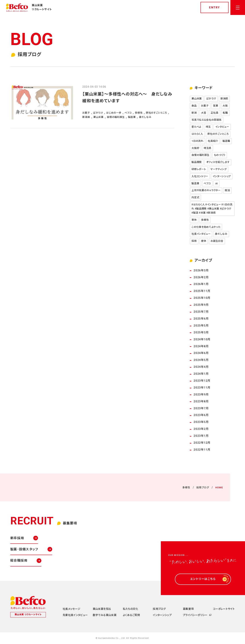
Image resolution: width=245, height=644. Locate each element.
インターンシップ (222, 176)
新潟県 (224, 99)
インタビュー (222, 127)
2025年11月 (202, 291)
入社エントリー (200, 176)
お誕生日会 (217, 241)
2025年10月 (202, 298)
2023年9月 (201, 395)
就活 (227, 190)
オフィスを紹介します (218, 162)
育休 (194, 220)
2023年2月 (201, 429)
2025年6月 (201, 319)
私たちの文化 (131, 609)
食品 (194, 106)
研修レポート (199, 169)
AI (217, 183)
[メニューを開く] (238, 7)
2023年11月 (202, 388)
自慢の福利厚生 (200, 155)
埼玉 (208, 127)
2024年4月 (201, 367)
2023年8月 (201, 401)
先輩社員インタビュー (75, 615)
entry (215, 7)
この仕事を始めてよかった (206, 227)
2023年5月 (201, 422)
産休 (204, 241)
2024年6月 (201, 353)
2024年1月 (201, 374)
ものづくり (220, 155)
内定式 (195, 197)
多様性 (205, 220)
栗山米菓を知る (102, 609)
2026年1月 (201, 284)
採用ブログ (203, 487)
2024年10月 (202, 339)
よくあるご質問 (131, 615)
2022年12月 (202, 443)
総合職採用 (19, 560)
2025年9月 (201, 305)
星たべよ (196, 127)
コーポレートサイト (224, 609)
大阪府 (195, 148)
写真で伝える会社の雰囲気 (206, 120)
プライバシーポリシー (195, 615)
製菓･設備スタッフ (24, 549)
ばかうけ (211, 99)
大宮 (204, 113)
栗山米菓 (197, 99)
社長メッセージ (71, 609)
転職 (225, 113)
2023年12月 (202, 381)
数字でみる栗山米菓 (105, 615)
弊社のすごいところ (218, 134)
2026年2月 (201, 277)
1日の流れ (197, 141)
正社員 (214, 113)
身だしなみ (221, 234)
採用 (194, 241)
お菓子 (205, 106)
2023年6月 (201, 415)
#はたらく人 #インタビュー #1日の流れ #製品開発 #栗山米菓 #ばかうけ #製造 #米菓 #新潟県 (212, 209)
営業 (216, 106)
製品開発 (197, 162)
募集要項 (188, 609)
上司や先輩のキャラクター (206, 190)
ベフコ (207, 183)
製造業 (195, 183)
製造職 (226, 141)
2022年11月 (202, 450)
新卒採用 (17, 538)
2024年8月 (201, 346)
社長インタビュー (201, 234)
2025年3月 (201, 332)
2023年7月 (201, 408)
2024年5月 (201, 360)
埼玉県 (208, 148)
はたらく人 (197, 134)
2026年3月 (201, 270)
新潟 (194, 113)
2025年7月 (201, 312)
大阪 (225, 106)
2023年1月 (201, 436)
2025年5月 (201, 326)
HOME (219, 487)
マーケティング (219, 169)
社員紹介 (213, 141)
